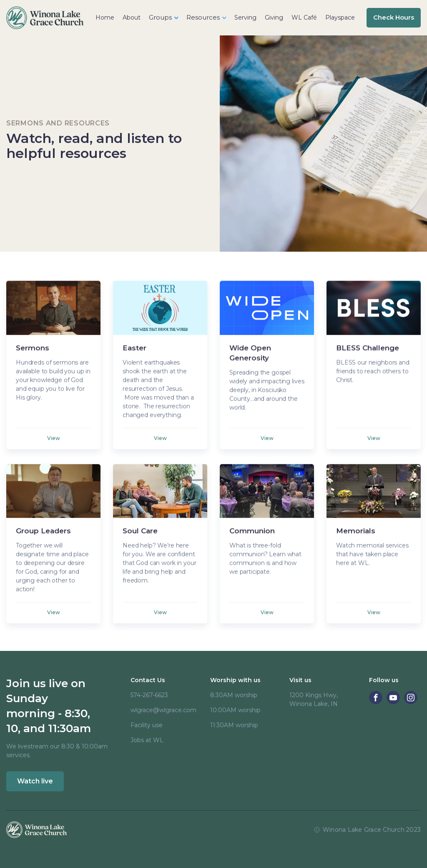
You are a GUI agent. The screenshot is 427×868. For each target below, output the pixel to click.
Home (105, 18)
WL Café (304, 18)
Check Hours (394, 17)
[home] (45, 18)
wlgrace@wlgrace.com (163, 710)
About (132, 18)
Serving (245, 18)
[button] (163, 18)
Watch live (35, 781)
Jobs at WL (147, 740)
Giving (274, 18)
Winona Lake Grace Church (364, 830)
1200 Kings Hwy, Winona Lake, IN (314, 699)
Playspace (340, 18)
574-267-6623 (149, 695)
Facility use (147, 725)
